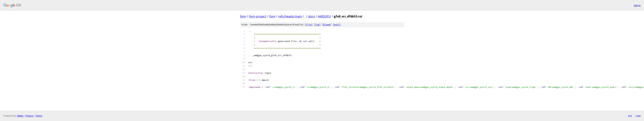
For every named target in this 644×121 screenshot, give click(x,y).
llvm (243, 16)
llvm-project (258, 16)
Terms (39, 116)
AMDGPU (324, 16)
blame (327, 25)
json (638, 116)
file (309, 25)
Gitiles (20, 116)
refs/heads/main (290, 16)
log (317, 25)
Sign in (637, 5)
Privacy (29, 116)
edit (337, 25)
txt (630, 116)
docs (312, 16)
